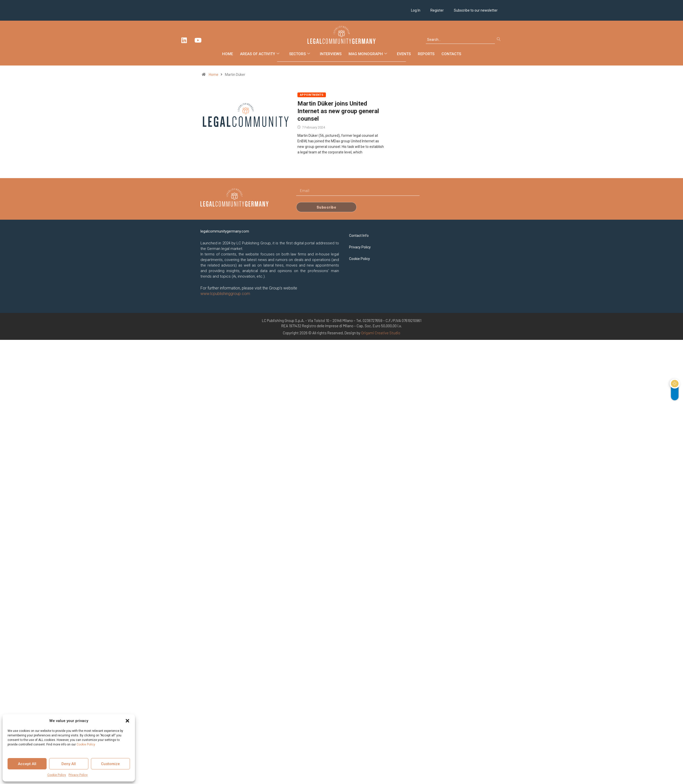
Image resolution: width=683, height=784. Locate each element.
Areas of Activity (260, 54)
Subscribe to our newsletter (476, 10)
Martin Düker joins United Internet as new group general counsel (338, 111)
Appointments (312, 95)
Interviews (331, 54)
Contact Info (359, 236)
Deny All (69, 764)
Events (404, 54)
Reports (426, 54)
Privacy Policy (78, 775)
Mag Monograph (368, 54)
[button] (127, 721)
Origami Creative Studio (381, 333)
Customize (110, 764)
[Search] (500, 40)
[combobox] (460, 40)
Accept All (27, 764)
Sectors (300, 54)
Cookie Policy (86, 744)
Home (228, 54)
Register (437, 10)
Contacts (451, 54)
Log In (416, 10)
